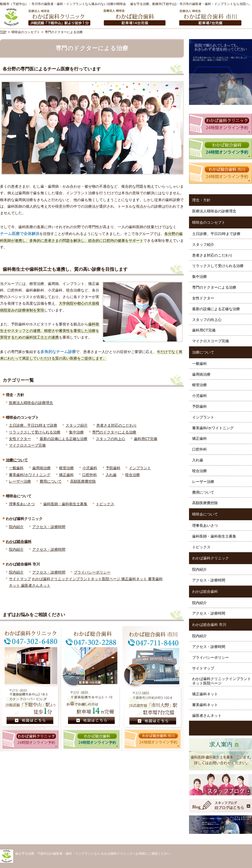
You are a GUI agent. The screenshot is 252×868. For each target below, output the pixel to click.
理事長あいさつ (22, 504)
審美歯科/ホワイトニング (30, 475)
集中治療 (76, 432)
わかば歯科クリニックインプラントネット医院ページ (77, 579)
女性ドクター (20, 439)
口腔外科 (90, 475)
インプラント (140, 468)
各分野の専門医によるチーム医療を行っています (52, 69)
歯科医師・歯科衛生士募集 (65, 504)
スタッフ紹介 (77, 425)
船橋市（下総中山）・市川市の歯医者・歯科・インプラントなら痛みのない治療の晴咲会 (63, 4)
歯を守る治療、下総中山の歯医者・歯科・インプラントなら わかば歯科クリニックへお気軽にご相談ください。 (94, 854)
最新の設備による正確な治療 (64, 439)
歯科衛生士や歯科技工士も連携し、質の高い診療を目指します (65, 269)
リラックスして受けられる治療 (35, 432)
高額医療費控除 (83, 481)
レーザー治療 (20, 481)
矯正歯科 (66, 475)
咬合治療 (133, 475)
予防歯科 (113, 468)
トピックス (105, 504)
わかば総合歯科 (19, 542)
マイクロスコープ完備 (27, 445)
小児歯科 (90, 468)
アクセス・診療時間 (49, 527)
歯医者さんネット (36, 585)
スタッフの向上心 (111, 439)
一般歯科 (16, 468)
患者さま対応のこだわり (117, 425)
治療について (17, 460)
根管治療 (66, 468)
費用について (51, 481)
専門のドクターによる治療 (114, 432)
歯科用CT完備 (146, 439)
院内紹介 (16, 527)
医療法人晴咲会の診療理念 (31, 403)
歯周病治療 (41, 468)
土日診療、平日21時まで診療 (33, 425)
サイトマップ (20, 579)
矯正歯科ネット (135, 579)
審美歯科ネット (205, 705)
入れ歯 (111, 475)
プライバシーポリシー (92, 572)
